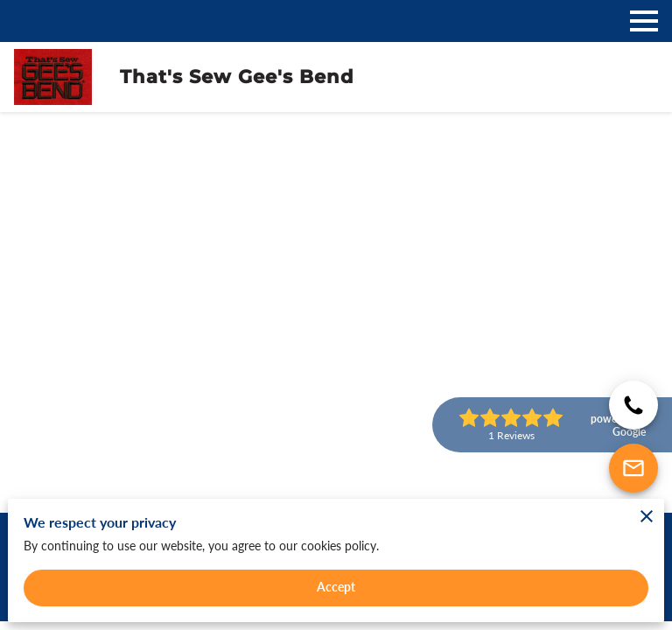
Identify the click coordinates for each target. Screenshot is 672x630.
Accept (336, 587)
